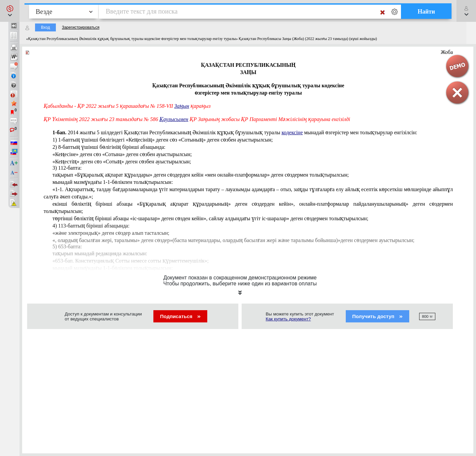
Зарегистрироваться (80, 27)
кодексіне (292, 132)
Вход (45, 27)
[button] (10, 11)
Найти (426, 12)
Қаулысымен (174, 119)
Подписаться (180, 316)
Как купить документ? (288, 319)
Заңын (182, 106)
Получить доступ (378, 316)
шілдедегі (235, 132)
